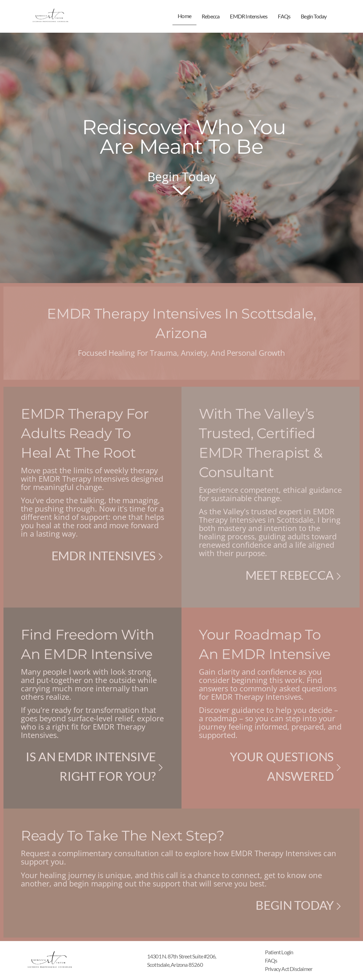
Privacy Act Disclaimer (289, 969)
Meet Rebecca (290, 575)
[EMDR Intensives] (161, 557)
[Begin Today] (339, 906)
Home (184, 16)
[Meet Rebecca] (339, 576)
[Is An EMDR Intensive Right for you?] (161, 768)
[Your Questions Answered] (339, 768)
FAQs (284, 16)
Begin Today (314, 16)
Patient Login (279, 952)
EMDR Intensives (249, 16)
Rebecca (211, 16)
